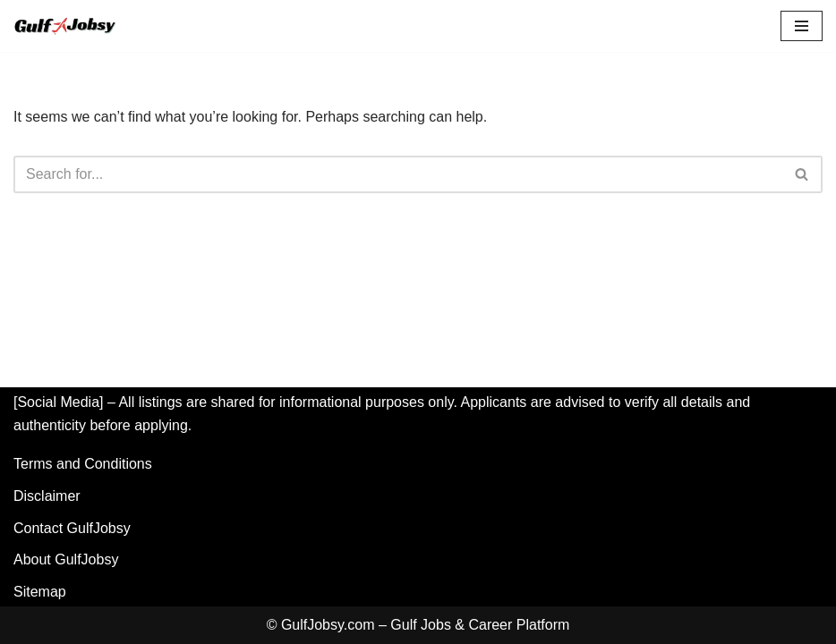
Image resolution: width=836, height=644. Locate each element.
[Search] (398, 174)
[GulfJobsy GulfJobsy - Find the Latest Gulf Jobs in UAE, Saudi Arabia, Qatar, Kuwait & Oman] (67, 26)
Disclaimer (47, 496)
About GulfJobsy (66, 559)
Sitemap (40, 592)
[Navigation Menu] (802, 26)
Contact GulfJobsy (72, 528)
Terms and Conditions (83, 464)
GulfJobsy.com (328, 625)
